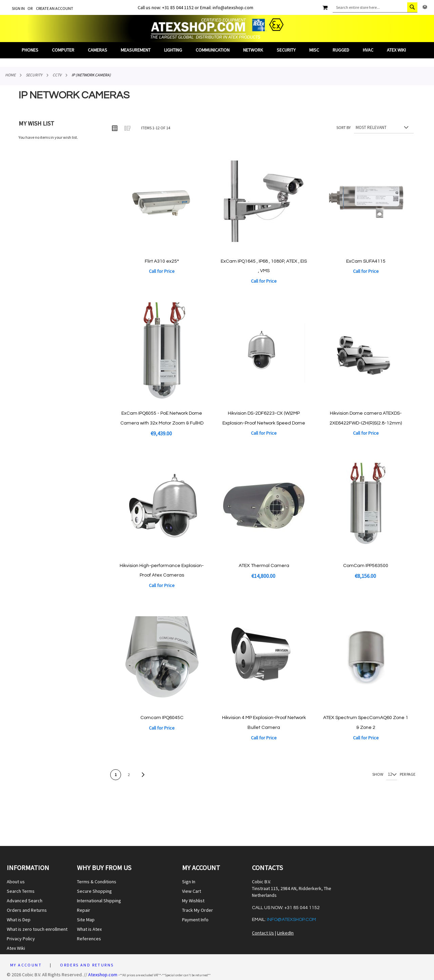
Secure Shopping (94, 891)
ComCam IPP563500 (366, 566)
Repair (84, 910)
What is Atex (89, 929)
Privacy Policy (21, 939)
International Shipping (99, 901)
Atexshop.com (103, 975)
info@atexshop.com (291, 920)
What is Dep (19, 920)
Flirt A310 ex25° (162, 261)
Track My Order (198, 910)
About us (16, 882)
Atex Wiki (16, 948)
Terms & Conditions (97, 882)
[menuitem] (33, 50)
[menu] (217, 50)
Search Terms (21, 891)
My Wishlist (193, 901)
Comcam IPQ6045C (162, 718)
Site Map (86, 920)
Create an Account (55, 8)
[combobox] (375, 7)
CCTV (57, 75)
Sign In (18, 8)
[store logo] (217, 29)
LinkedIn (285, 933)
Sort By (343, 127)
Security (34, 75)
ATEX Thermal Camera (264, 566)
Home (10, 75)
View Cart (192, 891)
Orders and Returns (27, 910)
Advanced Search (25, 901)
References (89, 939)
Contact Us (263, 933)
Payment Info (195, 920)
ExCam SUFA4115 (366, 261)
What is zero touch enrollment (37, 929)
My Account (26, 965)
